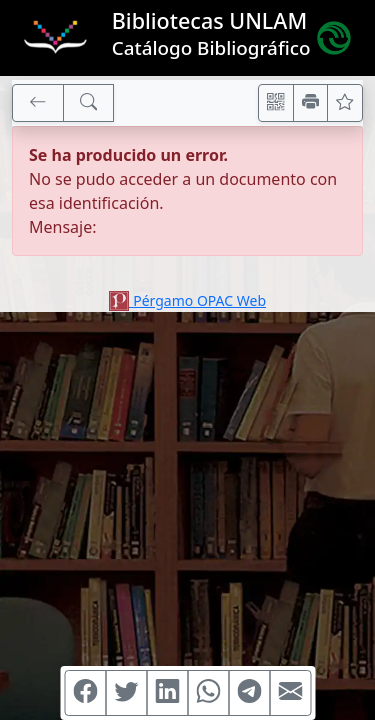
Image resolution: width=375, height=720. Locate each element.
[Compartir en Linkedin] (167, 693)
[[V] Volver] (38, 103)
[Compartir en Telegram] (249, 693)
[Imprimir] (311, 103)
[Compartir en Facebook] (85, 693)
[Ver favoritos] (345, 103)
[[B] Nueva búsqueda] (89, 103)
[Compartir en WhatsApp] (208, 693)
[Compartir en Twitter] (126, 693)
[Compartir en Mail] (290, 693)
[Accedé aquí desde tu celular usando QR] (276, 103)
